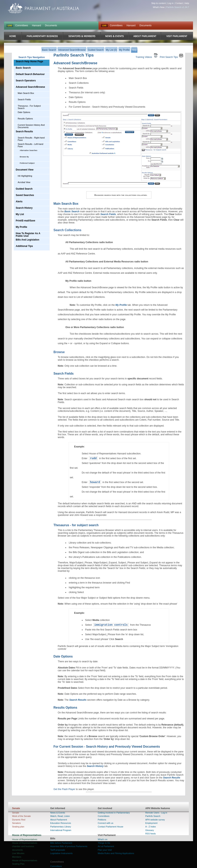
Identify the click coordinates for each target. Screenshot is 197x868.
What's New (159, 7)
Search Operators (26, 81)
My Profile (21, 227)
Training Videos (147, 56)
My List (20, 214)
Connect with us (105, 823)
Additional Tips (24, 246)
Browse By (24, 157)
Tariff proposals (58, 850)
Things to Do (104, 843)
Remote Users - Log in (156, 813)
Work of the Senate (21, 816)
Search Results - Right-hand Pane (31, 139)
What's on (103, 839)
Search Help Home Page (29, 61)
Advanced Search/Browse (30, 87)
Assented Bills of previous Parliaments (69, 846)
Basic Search (23, 68)
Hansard (36, 25)
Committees (22, 25)
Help (187, 3)
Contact (179, 3)
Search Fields (24, 99)
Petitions (102, 820)
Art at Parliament (106, 846)
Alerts (19, 202)
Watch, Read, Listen (60, 816)
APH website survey (155, 820)
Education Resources (61, 823)
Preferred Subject (27, 163)
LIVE (10, 26)
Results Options (25, 119)
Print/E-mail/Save (25, 221)
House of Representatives (25, 839)
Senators (16, 823)
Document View (25, 170)
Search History (24, 208)
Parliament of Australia (43, 8)
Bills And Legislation (27, 240)
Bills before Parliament (61, 843)
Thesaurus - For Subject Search (29, 107)
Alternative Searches (28, 150)
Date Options (24, 112)
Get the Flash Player (64, 789)
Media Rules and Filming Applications (116, 853)
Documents (51, 25)
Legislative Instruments (61, 853)
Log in (171, 3)
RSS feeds (151, 834)
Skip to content (159, 3)
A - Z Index (151, 827)
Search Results (24, 132)
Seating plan (18, 827)
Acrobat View (24, 182)
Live (104, 26)
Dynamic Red (19, 820)
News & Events (58, 813)
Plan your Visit (105, 850)
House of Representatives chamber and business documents (25, 846)
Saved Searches (25, 195)
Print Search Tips (171, 56)
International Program (61, 830)
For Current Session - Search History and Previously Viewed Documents (107, 747)
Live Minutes (18, 853)
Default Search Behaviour (30, 74)
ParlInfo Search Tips (74, 55)
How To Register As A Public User (28, 235)
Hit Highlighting (25, 176)
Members (17, 857)
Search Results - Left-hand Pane (30, 145)
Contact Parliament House (110, 827)
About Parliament (59, 820)
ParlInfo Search (153, 816)
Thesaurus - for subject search (76, 525)
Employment (151, 823)
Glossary (150, 830)
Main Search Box (26, 93)
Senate (16, 813)
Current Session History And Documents (31, 126)
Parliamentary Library (61, 827)
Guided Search (24, 189)
